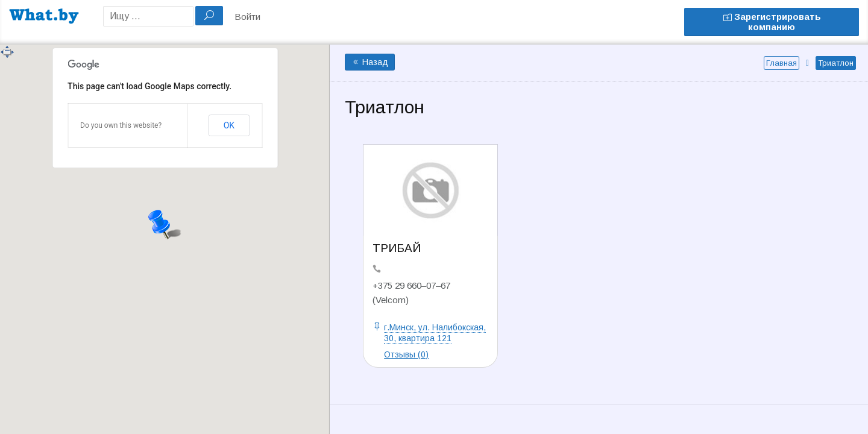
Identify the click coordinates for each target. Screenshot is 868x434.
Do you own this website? (121, 125)
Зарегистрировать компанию (772, 22)
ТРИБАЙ (397, 248)
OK (229, 125)
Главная (782, 63)
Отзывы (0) (406, 354)
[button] (165, 223)
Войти (247, 17)
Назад (370, 62)
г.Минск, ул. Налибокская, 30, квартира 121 (435, 333)
